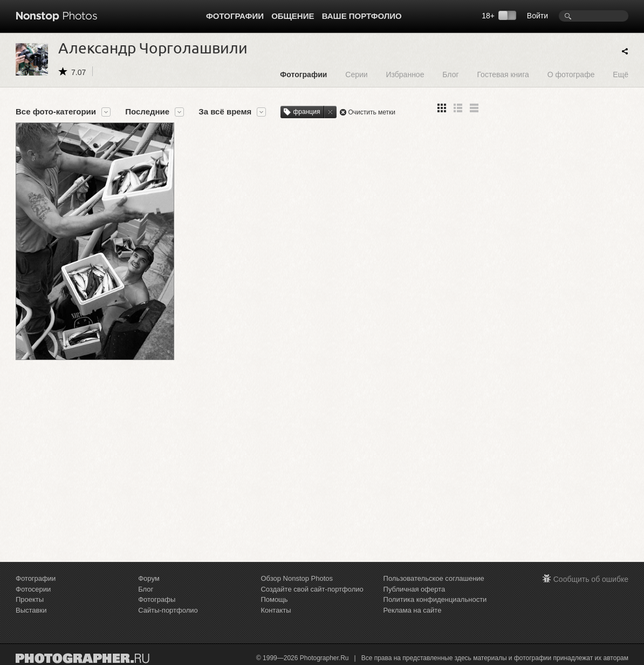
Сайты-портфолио (168, 610)
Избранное (405, 74)
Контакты (276, 610)
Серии (356, 74)
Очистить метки (372, 112)
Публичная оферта (415, 589)
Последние (147, 112)
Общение (293, 16)
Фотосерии (33, 589)
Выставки (31, 610)
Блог (450, 74)
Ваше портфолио (362, 16)
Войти (537, 16)
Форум (149, 578)
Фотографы (157, 599)
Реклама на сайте (413, 610)
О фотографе (571, 74)
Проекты (30, 599)
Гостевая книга (503, 74)
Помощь (274, 599)
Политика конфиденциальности (435, 599)
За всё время (225, 112)
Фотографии (235, 16)
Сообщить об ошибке (591, 579)
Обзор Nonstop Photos (297, 578)
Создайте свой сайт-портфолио (312, 589)
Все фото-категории (56, 112)
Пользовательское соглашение (434, 578)
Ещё (621, 74)
